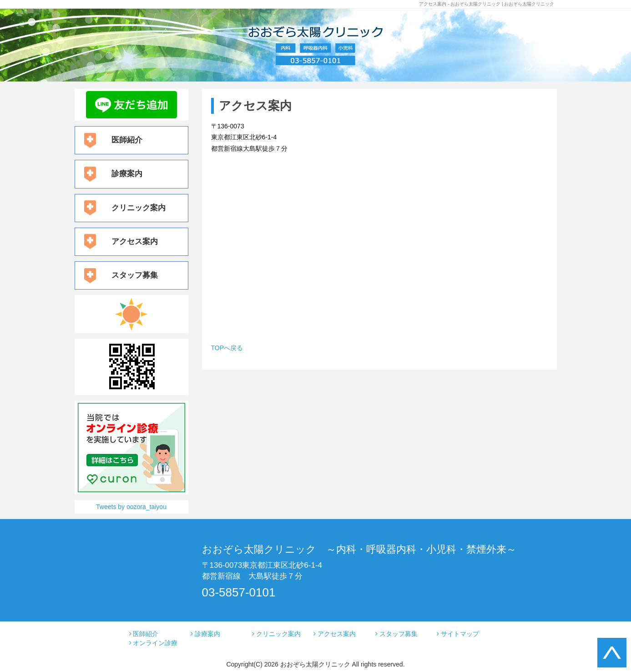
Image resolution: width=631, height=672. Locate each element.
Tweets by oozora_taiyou (131, 507)
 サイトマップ (458, 634)
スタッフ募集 (135, 275)
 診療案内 (205, 634)
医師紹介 (127, 140)
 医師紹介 (144, 634)
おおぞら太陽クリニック (315, 664)
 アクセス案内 (335, 634)
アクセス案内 (135, 242)
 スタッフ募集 (396, 634)
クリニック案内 (139, 208)
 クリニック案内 (276, 634)
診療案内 (127, 174)
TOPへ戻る (227, 348)
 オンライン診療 (154, 643)
